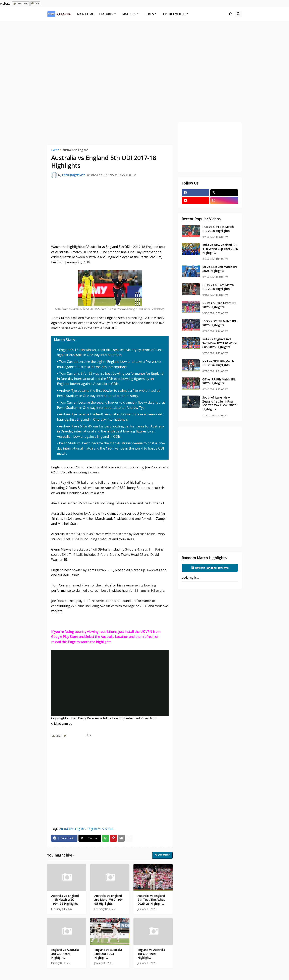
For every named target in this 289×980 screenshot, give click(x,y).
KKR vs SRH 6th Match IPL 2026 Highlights (218, 363)
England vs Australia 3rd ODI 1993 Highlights (65, 954)
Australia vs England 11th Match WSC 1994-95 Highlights (65, 900)
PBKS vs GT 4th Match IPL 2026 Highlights (218, 287)
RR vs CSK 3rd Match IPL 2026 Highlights (220, 305)
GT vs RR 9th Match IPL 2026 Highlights (219, 381)
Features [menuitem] (106, 14)
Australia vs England (75, 150)
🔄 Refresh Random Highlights (210, 568)
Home (55, 150)
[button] (230, 14)
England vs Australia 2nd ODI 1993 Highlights (108, 954)
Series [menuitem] (149, 14)
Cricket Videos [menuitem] (174, 14)
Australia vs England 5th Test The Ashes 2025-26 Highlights (151, 900)
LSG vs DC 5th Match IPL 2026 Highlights (219, 323)
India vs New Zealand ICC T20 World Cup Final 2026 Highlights (220, 249)
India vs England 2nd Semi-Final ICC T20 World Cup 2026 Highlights (220, 343)
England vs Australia (100, 829)
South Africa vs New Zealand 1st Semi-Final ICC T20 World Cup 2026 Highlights (219, 403)
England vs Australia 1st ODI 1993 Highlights (151, 954)
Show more (162, 855)
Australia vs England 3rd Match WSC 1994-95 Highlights (109, 900)
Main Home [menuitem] (85, 14)
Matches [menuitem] (129, 14)
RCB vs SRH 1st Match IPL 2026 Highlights (218, 229)
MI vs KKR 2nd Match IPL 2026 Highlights (220, 269)
